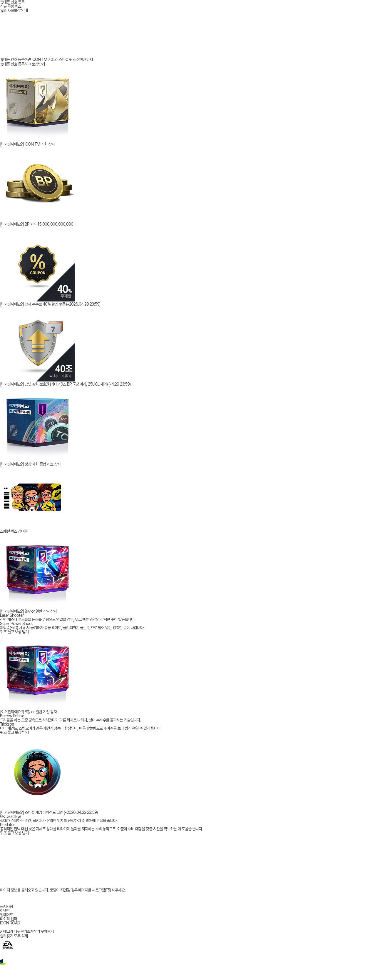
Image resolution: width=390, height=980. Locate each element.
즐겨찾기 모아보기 (40, 931)
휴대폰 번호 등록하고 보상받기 (22, 64)
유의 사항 (7, 11)
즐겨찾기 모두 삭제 (14, 936)
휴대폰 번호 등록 (12, 2)
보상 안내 (21, 10)
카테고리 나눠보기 (13, 931)
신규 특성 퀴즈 (11, 6)
